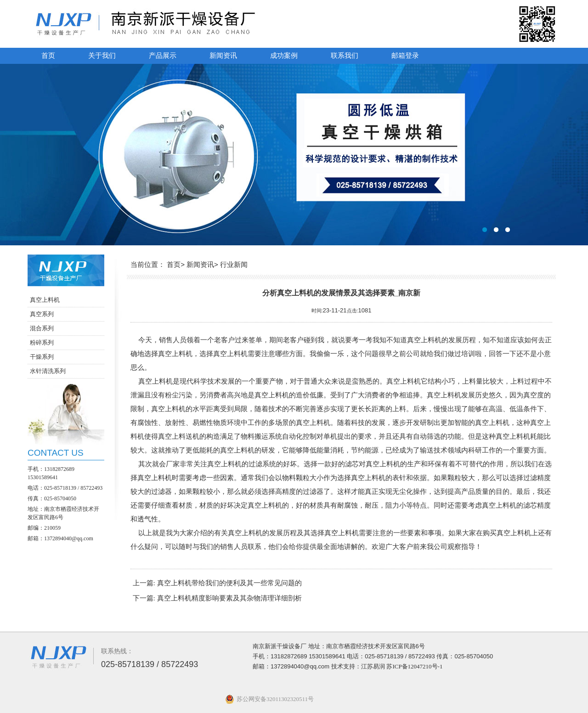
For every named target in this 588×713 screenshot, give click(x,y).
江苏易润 (373, 666)
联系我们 (345, 56)
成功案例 (284, 56)
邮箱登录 (405, 56)
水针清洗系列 (48, 371)
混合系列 (42, 328)
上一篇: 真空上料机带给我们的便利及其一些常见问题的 (217, 583)
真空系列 (42, 314)
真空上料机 (45, 300)
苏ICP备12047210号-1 (414, 666)
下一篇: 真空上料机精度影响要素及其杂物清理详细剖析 (217, 598)
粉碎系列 (42, 342)
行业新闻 (234, 265)
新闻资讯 (223, 56)
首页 (48, 56)
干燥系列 (42, 357)
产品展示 (163, 56)
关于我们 (102, 56)
